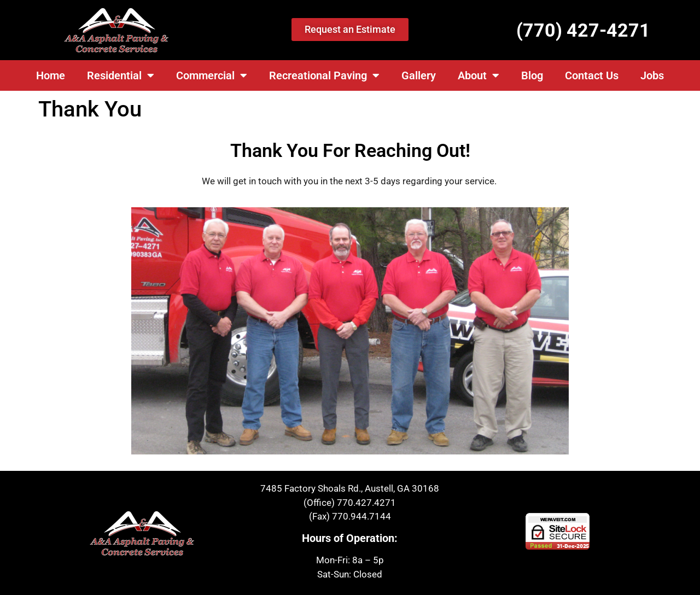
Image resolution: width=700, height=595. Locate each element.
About (479, 75)
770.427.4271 (366, 503)
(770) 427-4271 (583, 30)
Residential (121, 75)
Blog (532, 75)
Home (51, 75)
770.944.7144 (361, 516)
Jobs (652, 75)
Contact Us (592, 75)
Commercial (212, 75)
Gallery (419, 75)
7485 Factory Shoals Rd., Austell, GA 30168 (350, 488)
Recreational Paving (324, 75)
